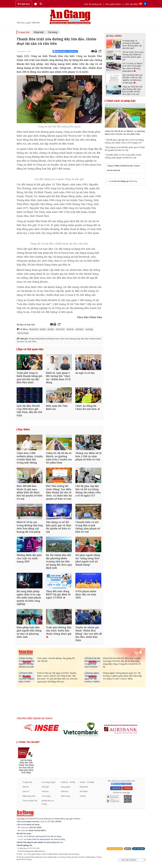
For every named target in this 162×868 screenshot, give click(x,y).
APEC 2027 (60, 329)
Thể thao (64, 795)
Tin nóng (53, 32)
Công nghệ (65, 791)
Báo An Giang (23, 333)
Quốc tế (26, 795)
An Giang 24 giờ (48, 786)
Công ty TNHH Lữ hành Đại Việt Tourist (123, 166)
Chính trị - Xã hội (68, 786)
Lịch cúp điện (131, 4)
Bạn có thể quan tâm (31, 349)
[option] (42, 732)
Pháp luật (39, 32)
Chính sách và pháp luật (121, 101)
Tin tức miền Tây (30, 805)
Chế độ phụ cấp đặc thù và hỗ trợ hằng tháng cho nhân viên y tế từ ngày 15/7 (124, 141)
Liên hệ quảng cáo (93, 4)
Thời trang (65, 800)
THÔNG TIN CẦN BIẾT (29, 746)
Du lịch (83, 800)
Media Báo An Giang (48, 806)
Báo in (128, 853)
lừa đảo (43, 329)
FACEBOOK (116, 792)
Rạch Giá (70, 329)
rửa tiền (51, 329)
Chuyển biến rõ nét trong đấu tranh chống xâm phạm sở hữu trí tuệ (123, 156)
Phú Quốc (80, 329)
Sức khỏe (84, 795)
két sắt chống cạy (121, 181)
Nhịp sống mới (29, 800)
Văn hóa (45, 795)
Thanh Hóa (34, 329)
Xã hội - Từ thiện (87, 786)
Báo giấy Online (113, 4)
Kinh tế (26, 791)
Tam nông (46, 800)
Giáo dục (45, 791)
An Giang (89, 329)
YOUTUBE (127, 792)
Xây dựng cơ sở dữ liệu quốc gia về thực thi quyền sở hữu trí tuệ (125, 149)
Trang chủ (24, 32)
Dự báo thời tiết (114, 170)
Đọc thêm (24, 431)
